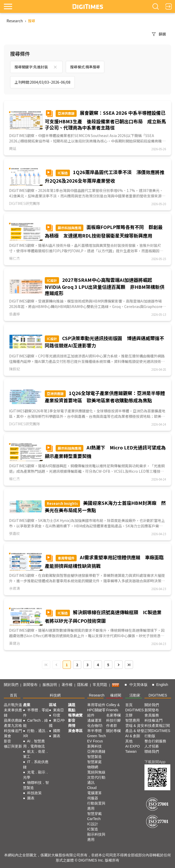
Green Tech (97, 736)
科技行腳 (113, 720)
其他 (129, 741)
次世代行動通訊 (96, 780)
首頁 (13, 695)
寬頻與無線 (96, 772)
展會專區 (75, 731)
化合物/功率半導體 (95, 728)
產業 (27, 705)
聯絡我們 (152, 751)
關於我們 (11, 685)
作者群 (112, 726)
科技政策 (34, 793)
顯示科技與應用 (96, 837)
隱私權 (83, 685)
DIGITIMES (158, 695)
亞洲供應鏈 (96, 751)
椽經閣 (116, 695)
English (162, 685)
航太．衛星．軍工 (36, 754)
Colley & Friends (113, 707)
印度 (57, 715)
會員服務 (152, 715)
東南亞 (59, 710)
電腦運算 (94, 793)
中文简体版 (138, 685)
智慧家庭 (94, 762)
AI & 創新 (133, 736)
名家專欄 (113, 715)
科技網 (55, 695)
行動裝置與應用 (96, 806)
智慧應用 (133, 720)
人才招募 (152, 746)
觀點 (72, 710)
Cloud (92, 788)
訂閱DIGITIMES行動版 (157, 733)
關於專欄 (113, 731)
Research (15, 21)
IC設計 (93, 824)
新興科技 (94, 746)
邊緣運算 (94, 720)
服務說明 (50, 685)
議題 (72, 705)
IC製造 (93, 829)
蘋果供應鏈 (13, 720)
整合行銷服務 (155, 741)
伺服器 (93, 798)
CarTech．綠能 (35, 723)
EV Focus (95, 741)
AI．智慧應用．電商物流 (34, 744)
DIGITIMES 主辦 (135, 713)
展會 (8, 736)
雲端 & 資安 (135, 726)
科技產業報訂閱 (157, 726)
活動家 (135, 695)
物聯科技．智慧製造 (36, 785)
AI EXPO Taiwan (133, 749)
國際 (57, 731)
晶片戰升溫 (13, 705)
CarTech (94, 819)
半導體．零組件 (36, 713)
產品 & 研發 (135, 731)
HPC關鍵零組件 (97, 713)
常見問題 (100, 685)
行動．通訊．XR (36, 733)
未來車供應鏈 (13, 713)
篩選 (159, 34)
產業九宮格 (13, 726)
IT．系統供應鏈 (36, 764)
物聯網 (93, 767)
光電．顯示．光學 (36, 775)
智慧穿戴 (94, 814)
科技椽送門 (13, 731)
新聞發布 (30, 685)
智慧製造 (94, 757)
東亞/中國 (57, 723)
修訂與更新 (13, 746)
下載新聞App (155, 762)
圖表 (31, 798)
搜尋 (32, 21)
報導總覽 (75, 715)
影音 (8, 741)
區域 (53, 705)
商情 (72, 726)
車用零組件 (96, 705)
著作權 (67, 685)
